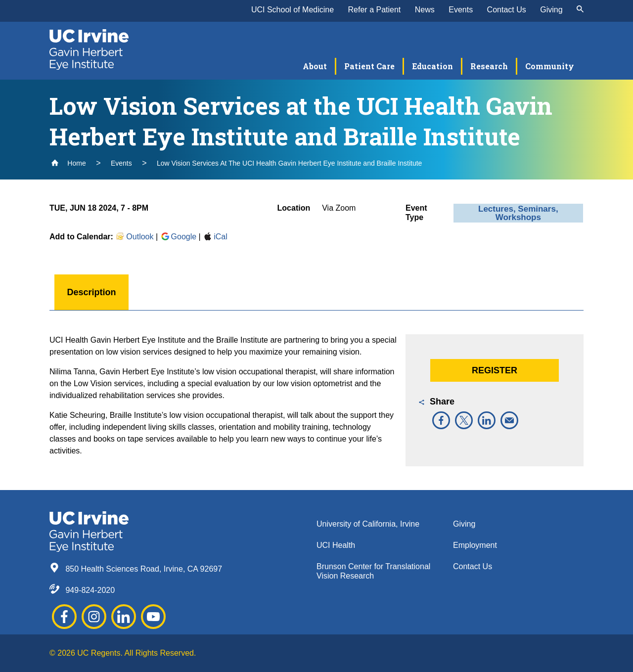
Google (179, 237)
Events (461, 10)
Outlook (134, 237)
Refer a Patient (375, 10)
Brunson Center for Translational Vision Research (373, 571)
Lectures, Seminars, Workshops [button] (518, 213)
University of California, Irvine (368, 524)
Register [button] (495, 370)
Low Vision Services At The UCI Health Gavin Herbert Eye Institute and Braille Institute (289, 163)
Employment (475, 545)
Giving (551, 10)
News (425, 10)
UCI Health (336, 545)
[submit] (580, 10)
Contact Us (507, 10)
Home (68, 163)
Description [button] (91, 292)
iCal (215, 237)
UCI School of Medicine (293, 10)
